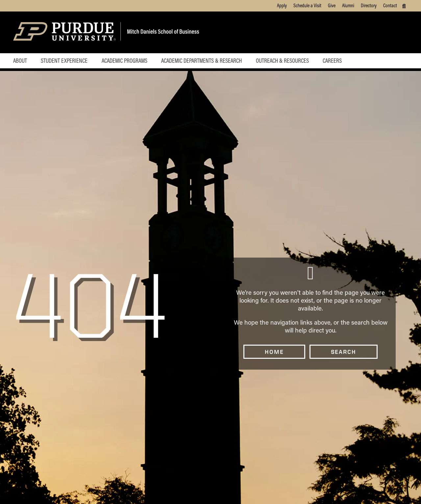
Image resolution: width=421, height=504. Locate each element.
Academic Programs (124, 60)
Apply (282, 5)
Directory (369, 5)
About (20, 60)
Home (274, 352)
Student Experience (64, 60)
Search (344, 352)
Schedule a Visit (307, 5)
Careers (332, 60)
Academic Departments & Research (201, 60)
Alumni (348, 5)
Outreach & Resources (282, 60)
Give (332, 5)
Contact (390, 5)
